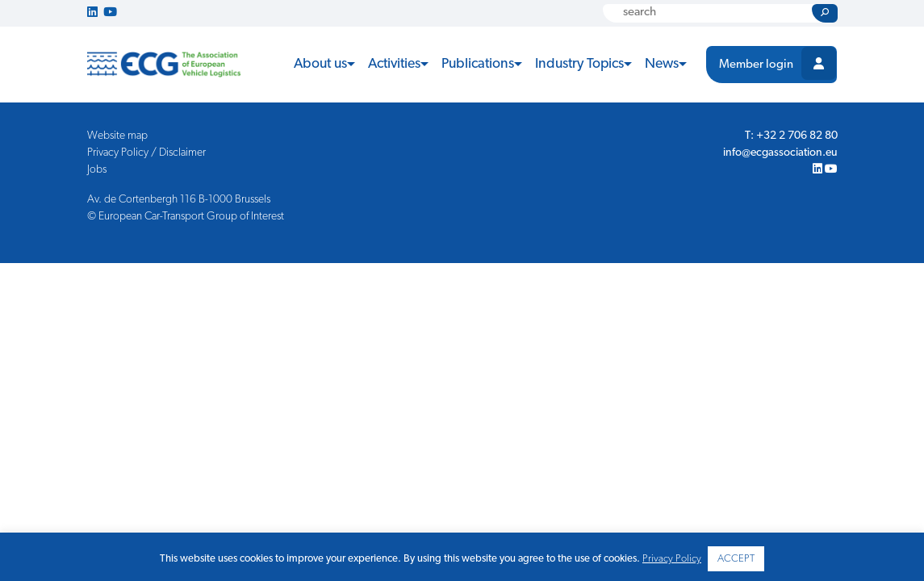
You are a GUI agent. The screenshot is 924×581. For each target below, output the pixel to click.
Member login (756, 65)
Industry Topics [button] (579, 64)
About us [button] (320, 64)
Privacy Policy (672, 559)
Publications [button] (478, 64)
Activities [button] (394, 64)
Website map (117, 136)
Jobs (97, 170)
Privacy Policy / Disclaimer (146, 153)
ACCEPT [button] (736, 559)
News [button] (662, 64)
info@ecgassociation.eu (780, 153)
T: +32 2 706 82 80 (791, 136)
